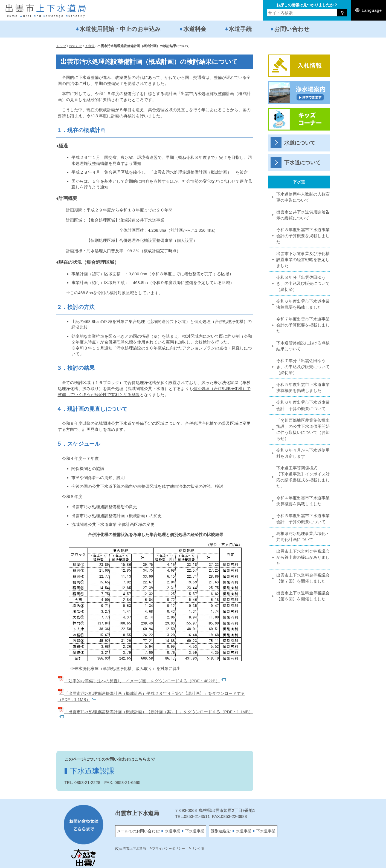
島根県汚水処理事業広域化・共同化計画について (303, 536)
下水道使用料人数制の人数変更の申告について (303, 197)
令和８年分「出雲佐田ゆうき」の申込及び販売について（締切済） (303, 283)
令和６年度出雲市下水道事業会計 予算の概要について (303, 405)
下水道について (302, 163)
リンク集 (198, 849)
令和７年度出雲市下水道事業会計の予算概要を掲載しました (303, 325)
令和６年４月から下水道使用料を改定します (303, 453)
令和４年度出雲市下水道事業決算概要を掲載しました (303, 501)
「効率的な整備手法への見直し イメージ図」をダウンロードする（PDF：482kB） (142, 681)
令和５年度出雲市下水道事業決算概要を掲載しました (303, 387)
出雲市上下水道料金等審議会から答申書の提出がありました (303, 557)
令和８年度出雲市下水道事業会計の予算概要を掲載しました (303, 236)
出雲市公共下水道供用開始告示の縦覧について (303, 215)
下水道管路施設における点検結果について (303, 346)
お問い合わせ (292, 29)
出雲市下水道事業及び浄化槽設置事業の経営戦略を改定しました (303, 260)
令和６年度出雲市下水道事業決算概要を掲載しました (303, 304)
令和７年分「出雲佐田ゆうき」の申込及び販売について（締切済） (303, 367)
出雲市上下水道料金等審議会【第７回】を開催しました (303, 578)
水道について (300, 143)
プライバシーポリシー (169, 849)
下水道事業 (195, 831)
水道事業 (173, 831)
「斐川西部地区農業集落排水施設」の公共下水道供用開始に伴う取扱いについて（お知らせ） (303, 429)
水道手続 (240, 29)
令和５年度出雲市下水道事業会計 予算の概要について (303, 519)
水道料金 (195, 29)
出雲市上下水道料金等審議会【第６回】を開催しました (303, 596)
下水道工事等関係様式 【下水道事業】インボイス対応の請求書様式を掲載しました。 (303, 477)
